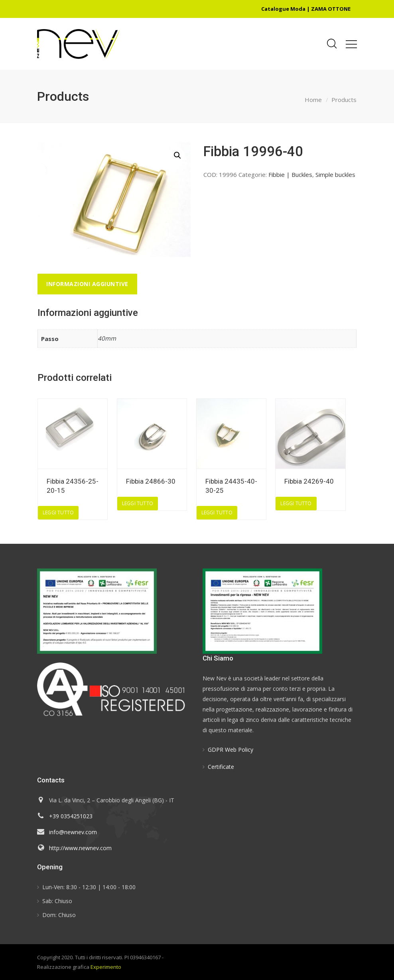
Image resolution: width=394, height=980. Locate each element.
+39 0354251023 (71, 816)
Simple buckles (335, 174)
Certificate (221, 767)
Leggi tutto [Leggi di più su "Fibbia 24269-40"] (296, 503)
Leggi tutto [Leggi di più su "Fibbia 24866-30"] (138, 503)
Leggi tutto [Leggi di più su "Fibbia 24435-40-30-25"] (217, 513)
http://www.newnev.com (80, 848)
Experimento (106, 967)
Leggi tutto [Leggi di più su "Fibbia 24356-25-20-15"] (58, 513)
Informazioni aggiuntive (87, 284)
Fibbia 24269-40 (309, 481)
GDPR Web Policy (230, 750)
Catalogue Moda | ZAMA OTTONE (306, 9)
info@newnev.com (73, 832)
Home (313, 100)
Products (344, 100)
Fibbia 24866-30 (151, 481)
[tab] (87, 284)
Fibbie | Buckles (290, 174)
